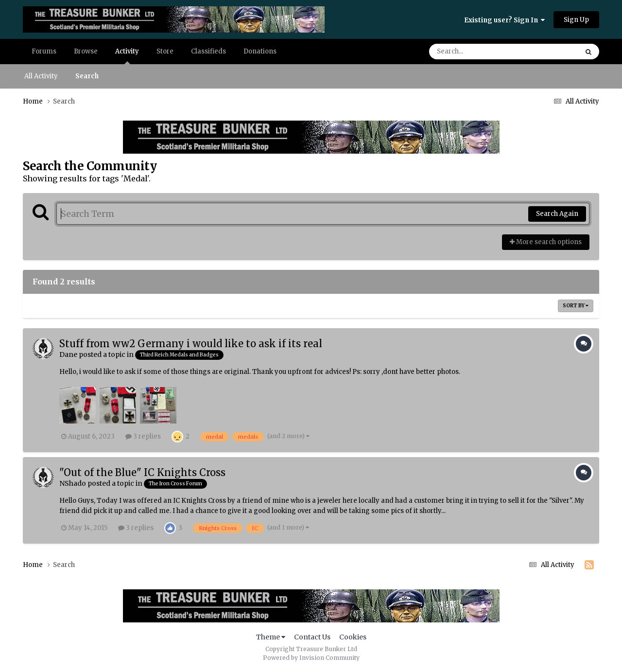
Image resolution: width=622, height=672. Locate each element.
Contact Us (312, 637)
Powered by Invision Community (311, 658)
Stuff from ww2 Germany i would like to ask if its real (191, 344)
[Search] (476, 52)
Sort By (576, 306)
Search (87, 76)
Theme (271, 637)
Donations (260, 51)
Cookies (353, 637)
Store (165, 51)
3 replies (143, 436)
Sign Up (576, 20)
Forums (44, 51)
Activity (127, 56)
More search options (546, 242)
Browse (86, 51)
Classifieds (208, 51)
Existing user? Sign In (504, 20)
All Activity (41, 76)
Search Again (557, 214)
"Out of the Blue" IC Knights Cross (142, 472)
